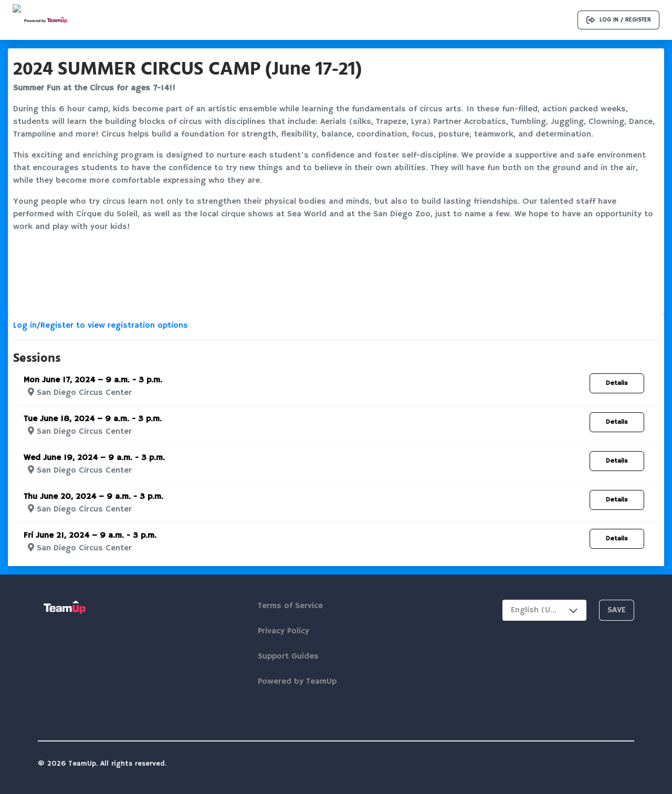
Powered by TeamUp (297, 682)
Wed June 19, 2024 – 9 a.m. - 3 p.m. (94, 458)
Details (617, 383)
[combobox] (544, 610)
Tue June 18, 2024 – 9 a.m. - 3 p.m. (93, 419)
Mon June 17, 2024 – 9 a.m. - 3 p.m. (93, 380)
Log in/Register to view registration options (101, 326)
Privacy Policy (283, 631)
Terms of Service (290, 606)
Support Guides (288, 656)
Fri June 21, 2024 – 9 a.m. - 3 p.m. (90, 536)
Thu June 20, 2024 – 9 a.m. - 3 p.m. (93, 497)
